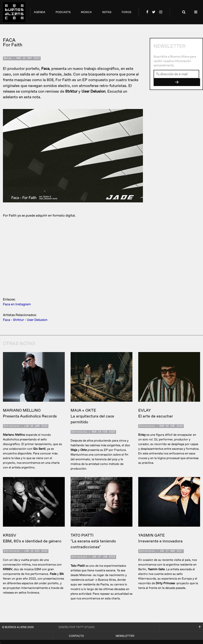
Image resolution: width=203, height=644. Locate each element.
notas (107, 12)
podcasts (63, 12)
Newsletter (125, 636)
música (86, 12)
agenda (40, 12)
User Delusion (37, 320)
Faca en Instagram (17, 304)
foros (126, 12)
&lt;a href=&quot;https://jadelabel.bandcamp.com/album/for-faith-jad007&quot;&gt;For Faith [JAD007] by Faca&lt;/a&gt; (73, 257)
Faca (7, 320)
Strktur (18, 320)
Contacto (76, 636)
